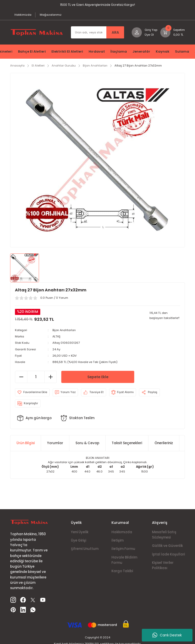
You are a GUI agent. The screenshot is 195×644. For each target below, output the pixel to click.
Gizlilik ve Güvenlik (167, 546)
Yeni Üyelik (80, 533)
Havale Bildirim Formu (124, 561)
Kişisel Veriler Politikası (163, 566)
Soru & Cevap (87, 444)
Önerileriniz (164, 444)
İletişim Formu (123, 550)
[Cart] (172, 33)
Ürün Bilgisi (26, 444)
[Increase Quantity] (50, 377)
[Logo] (37, 33)
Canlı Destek (167, 635)
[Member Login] (144, 33)
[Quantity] (36, 377)
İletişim (118, 541)
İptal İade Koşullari (168, 555)
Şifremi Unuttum (85, 550)
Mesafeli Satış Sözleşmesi (164, 535)
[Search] (97, 33)
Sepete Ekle (98, 377)
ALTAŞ (57, 337)
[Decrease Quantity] (21, 377)
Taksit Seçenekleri (127, 444)
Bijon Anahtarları (65, 331)
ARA (115, 33)
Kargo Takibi (122, 572)
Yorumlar (55, 444)
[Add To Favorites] (32, 393)
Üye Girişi (79, 541)
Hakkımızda (122, 533)
